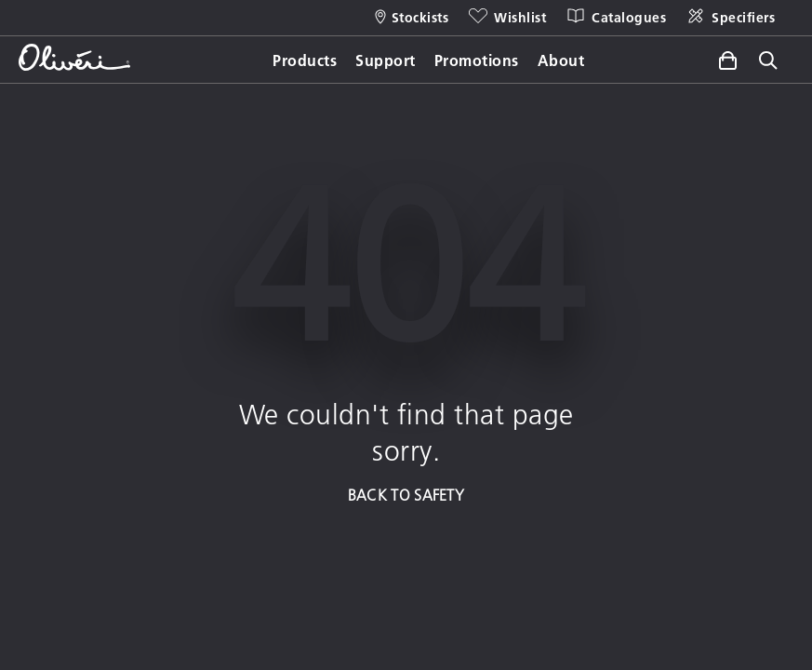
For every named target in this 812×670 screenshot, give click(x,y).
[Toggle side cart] (727, 60)
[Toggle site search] (768, 62)
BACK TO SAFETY (406, 495)
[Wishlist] (506, 18)
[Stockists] (412, 18)
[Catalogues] (615, 18)
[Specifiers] (730, 18)
